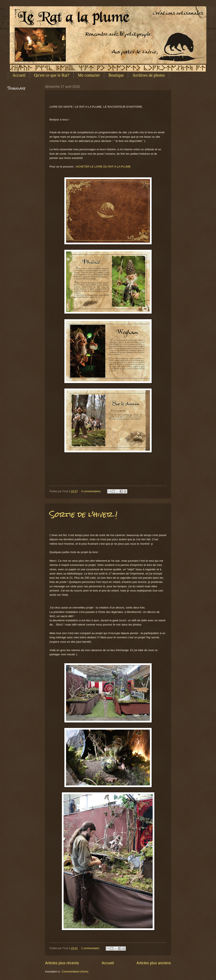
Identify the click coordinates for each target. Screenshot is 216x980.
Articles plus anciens (154, 963)
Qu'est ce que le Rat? (52, 75)
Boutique (116, 75)
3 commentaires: (92, 491)
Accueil (19, 75)
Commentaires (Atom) (75, 971)
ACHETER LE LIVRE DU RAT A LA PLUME (103, 167)
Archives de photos (148, 75)
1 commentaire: (91, 948)
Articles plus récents (62, 963)
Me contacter (89, 75)
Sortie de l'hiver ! (83, 514)
